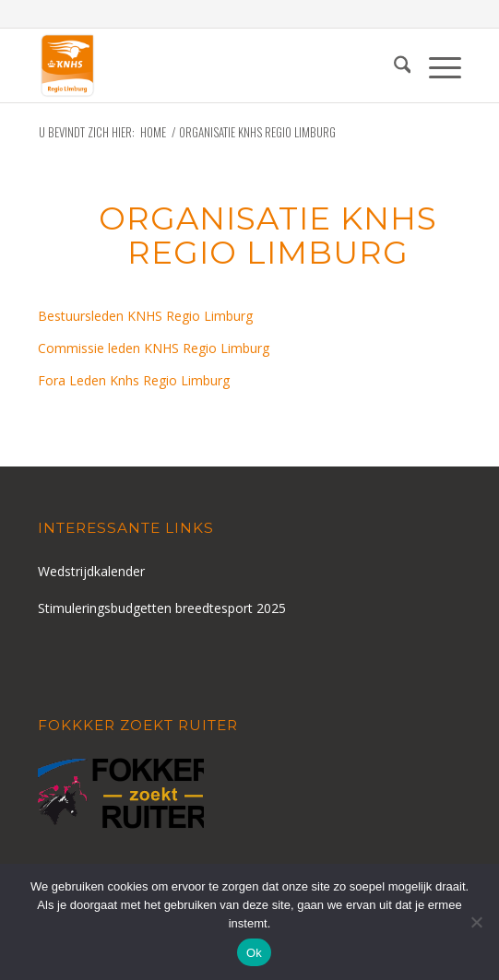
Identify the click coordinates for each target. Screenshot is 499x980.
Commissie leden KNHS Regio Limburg (154, 348)
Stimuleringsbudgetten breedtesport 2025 (162, 608)
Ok (254, 953)
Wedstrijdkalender (91, 571)
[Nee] (476, 922)
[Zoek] (393, 65)
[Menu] (436, 65)
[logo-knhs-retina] (208, 65)
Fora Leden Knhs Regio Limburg (134, 380)
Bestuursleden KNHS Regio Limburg (145, 316)
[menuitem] (393, 65)
